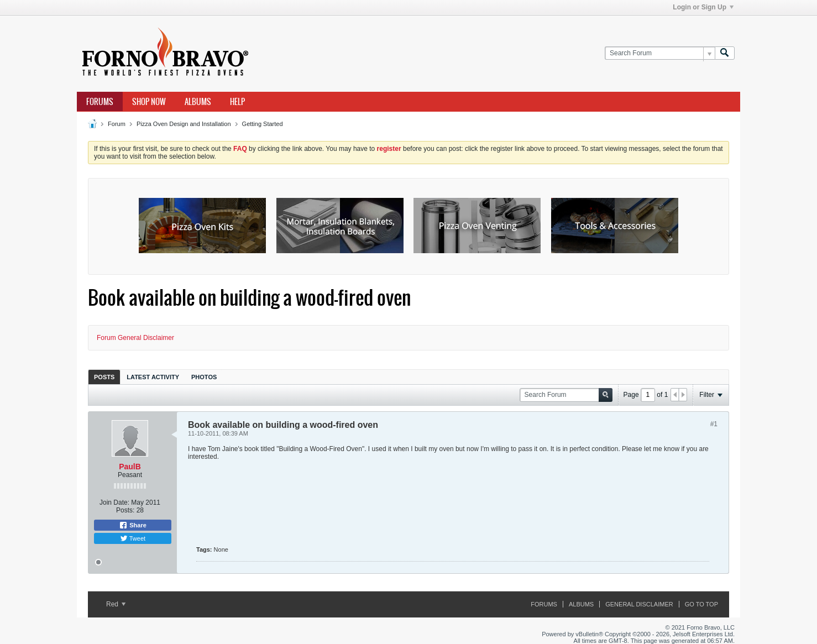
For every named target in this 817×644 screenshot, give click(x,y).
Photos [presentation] (204, 377)
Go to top (701, 604)
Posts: (125, 510)
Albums (198, 102)
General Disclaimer (639, 604)
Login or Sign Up (703, 7)
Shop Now (149, 102)
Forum (117, 124)
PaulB (130, 467)
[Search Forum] (660, 53)
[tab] (104, 377)
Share (133, 525)
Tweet (133, 538)
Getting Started (263, 124)
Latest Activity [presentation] (153, 377)
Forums (100, 102)
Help (237, 102)
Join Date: (114, 502)
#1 (714, 424)
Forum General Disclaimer (135, 338)
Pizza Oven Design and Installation (184, 124)
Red (116, 604)
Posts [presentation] (104, 377)
